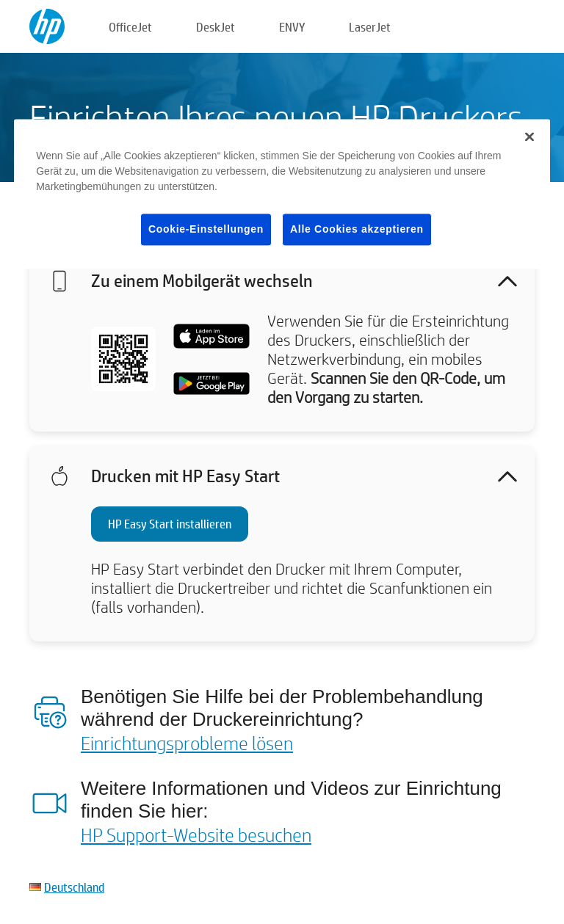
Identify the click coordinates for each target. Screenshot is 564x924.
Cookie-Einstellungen (206, 229)
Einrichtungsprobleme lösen (187, 743)
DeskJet (216, 27)
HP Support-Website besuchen (196, 834)
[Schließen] (529, 137)
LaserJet (370, 27)
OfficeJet (130, 27)
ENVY (292, 27)
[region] (282, 194)
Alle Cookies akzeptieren (357, 229)
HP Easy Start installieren (170, 524)
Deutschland (74, 887)
